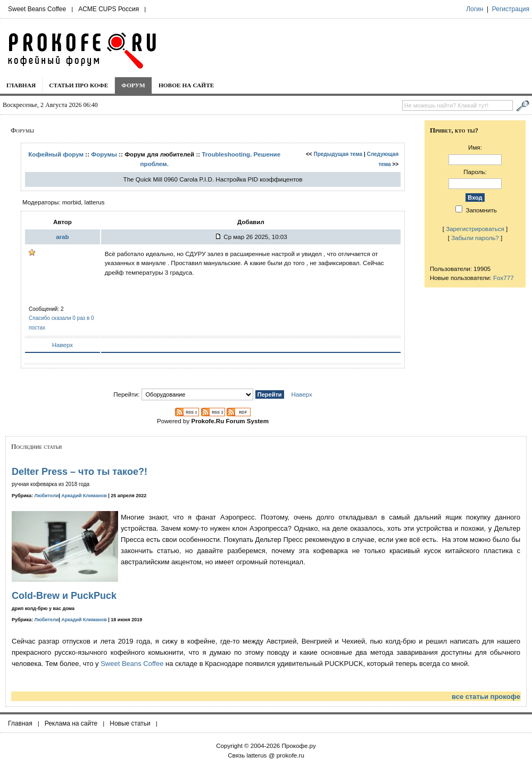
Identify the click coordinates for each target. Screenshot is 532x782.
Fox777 (504, 278)
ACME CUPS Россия (109, 9)
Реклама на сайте (71, 723)
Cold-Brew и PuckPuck (64, 596)
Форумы (104, 154)
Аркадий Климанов (84, 496)
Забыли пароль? (475, 238)
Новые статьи (130, 723)
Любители (47, 496)
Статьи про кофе (78, 85)
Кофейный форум (56, 154)
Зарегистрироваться (475, 229)
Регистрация (511, 9)
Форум (133, 85)
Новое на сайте (186, 85)
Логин (475, 9)
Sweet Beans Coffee (37, 9)
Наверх (63, 345)
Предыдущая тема (338, 154)
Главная (21, 85)
